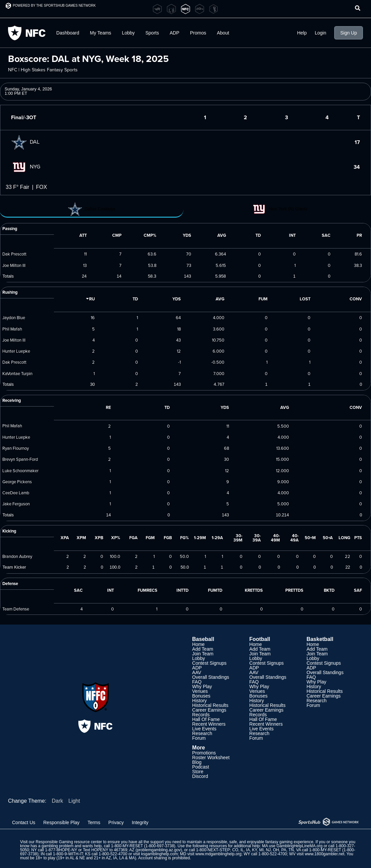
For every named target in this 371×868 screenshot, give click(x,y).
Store (198, 772)
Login (320, 33)
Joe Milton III (14, 265)
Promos (198, 33)
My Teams (101, 33)
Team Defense (16, 609)
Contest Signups (209, 663)
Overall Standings (211, 677)
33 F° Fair (17, 187)
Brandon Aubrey (17, 556)
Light (74, 801)
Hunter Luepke (16, 351)
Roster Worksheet (211, 757)
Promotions (204, 753)
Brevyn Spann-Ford (20, 459)
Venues (200, 691)
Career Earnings (209, 710)
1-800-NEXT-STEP (213, 850)
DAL (25, 142)
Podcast (201, 767)
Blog (197, 762)
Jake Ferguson (16, 504)
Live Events (204, 729)
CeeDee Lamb (16, 493)
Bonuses (201, 696)
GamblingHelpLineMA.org (300, 846)
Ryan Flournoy (16, 448)
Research (202, 733)
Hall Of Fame (206, 719)
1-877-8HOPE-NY (61, 850)
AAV (197, 672)
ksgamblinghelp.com (160, 854)
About (223, 33)
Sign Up (349, 33)
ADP (175, 33)
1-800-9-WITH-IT (68, 854)
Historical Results (210, 705)
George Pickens (17, 482)
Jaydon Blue (14, 317)
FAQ (197, 682)
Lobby (128, 33)
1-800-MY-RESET (127, 846)
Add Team (203, 649)
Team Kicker (14, 567)
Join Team (203, 654)
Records (201, 715)
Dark (57, 801)
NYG (26, 166)
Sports (152, 33)
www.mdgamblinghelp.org (218, 854)
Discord (200, 776)
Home (198, 644)
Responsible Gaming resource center (69, 842)
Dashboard (68, 33)
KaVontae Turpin (17, 373)
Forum (199, 738)
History (200, 701)
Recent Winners (209, 724)
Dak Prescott (14, 254)
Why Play (202, 686)
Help (302, 33)
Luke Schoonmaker (20, 471)
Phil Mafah (12, 329)
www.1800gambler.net (324, 854)
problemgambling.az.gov (159, 850)
